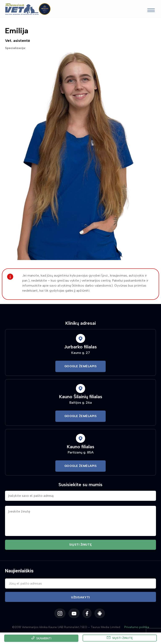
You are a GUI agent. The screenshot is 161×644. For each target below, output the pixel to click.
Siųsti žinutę (122, 638)
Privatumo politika (137, 627)
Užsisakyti (80, 597)
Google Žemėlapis (81, 366)
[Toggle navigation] (151, 11)
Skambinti (44, 638)
